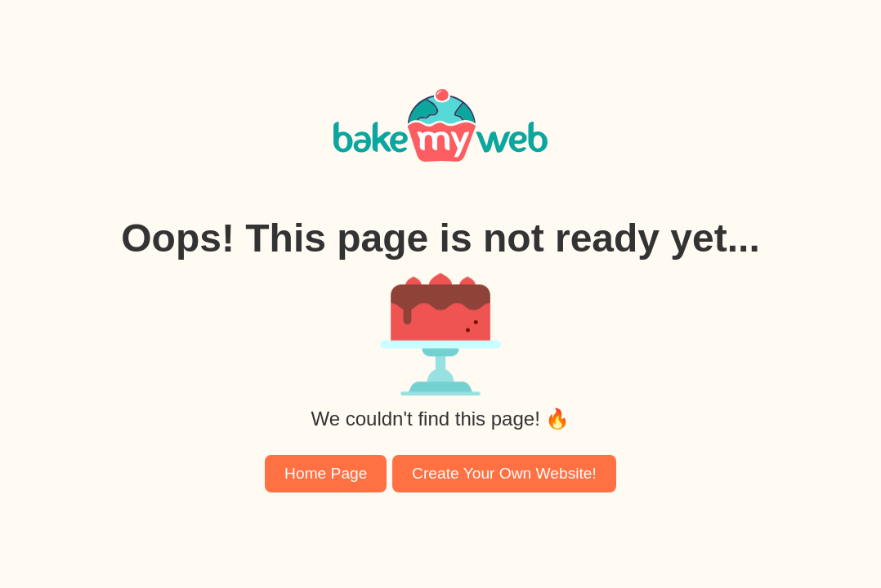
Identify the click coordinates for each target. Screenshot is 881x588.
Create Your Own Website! (504, 473)
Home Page (326, 473)
